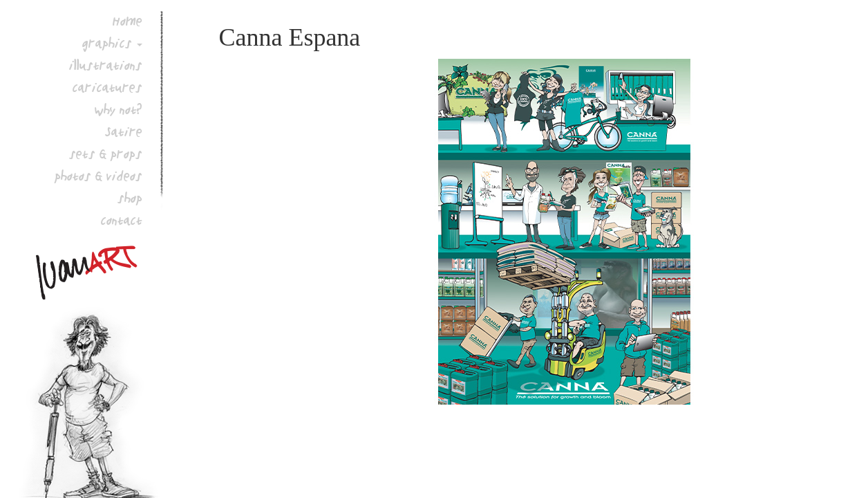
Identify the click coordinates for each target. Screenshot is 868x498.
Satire (124, 131)
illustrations (106, 65)
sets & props (106, 154)
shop (130, 198)
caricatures (107, 87)
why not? (119, 109)
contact (122, 220)
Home (128, 21)
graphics (107, 43)
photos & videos (98, 176)
